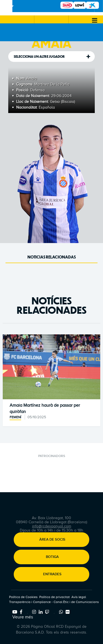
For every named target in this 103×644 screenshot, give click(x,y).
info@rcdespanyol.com (52, 526)
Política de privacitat (55, 597)
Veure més (23, 617)
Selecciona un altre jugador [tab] (39, 57)
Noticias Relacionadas (52, 257)
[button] (17, 19)
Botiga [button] (52, 557)
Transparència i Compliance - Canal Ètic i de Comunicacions (54, 602)
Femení (15, 417)
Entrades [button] (52, 574)
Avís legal (79, 597)
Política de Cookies (23, 597)
